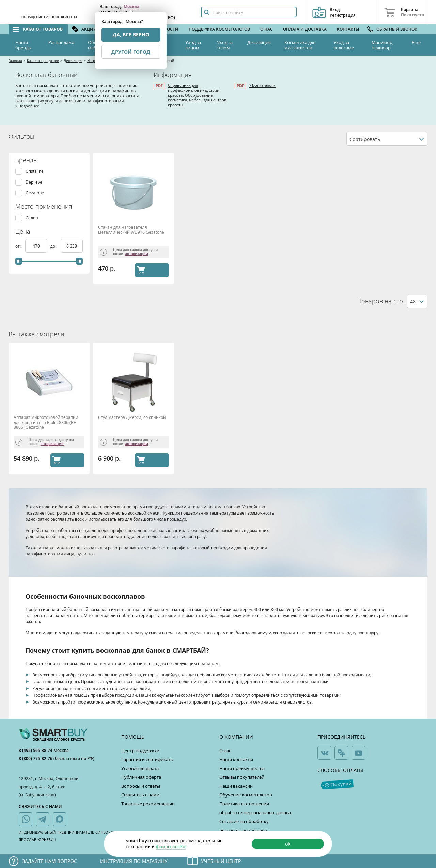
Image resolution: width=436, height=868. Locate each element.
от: (19, 246)
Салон (32, 218)
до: (54, 246)
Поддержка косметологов (219, 29)
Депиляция (259, 42)
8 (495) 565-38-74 (36, 750)
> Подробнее (27, 106)
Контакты (348, 29)
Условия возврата (140, 768)
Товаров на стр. (381, 301)
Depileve (34, 182)
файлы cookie (171, 847)
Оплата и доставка (305, 29)
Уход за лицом (193, 45)
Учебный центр (221, 861)
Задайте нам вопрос (50, 861)
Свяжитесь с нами (140, 795)
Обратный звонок (397, 29)
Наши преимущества (242, 768)
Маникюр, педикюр (383, 45)
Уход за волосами (344, 45)
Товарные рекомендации (148, 804)
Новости (168, 29)
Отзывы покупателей (242, 777)
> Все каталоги (262, 85)
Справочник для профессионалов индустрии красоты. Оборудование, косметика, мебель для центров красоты (197, 95)
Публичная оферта (141, 777)
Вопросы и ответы (141, 786)
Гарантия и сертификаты (147, 759)
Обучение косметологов (246, 795)
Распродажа (61, 42)
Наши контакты (236, 759)
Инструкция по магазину (134, 861)
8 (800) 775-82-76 (36, 759)
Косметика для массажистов (300, 45)
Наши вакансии (236, 786)
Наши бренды (24, 45)
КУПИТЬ (159, 270)
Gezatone (35, 193)
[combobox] (387, 139)
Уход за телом (225, 45)
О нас (267, 29)
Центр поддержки (140, 751)
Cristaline (35, 171)
